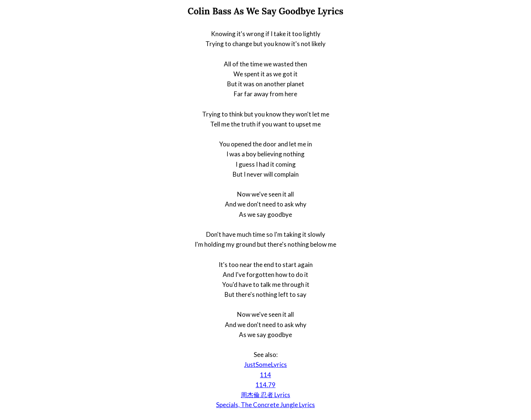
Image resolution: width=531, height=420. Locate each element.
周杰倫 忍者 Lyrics (265, 395)
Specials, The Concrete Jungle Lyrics (265, 405)
